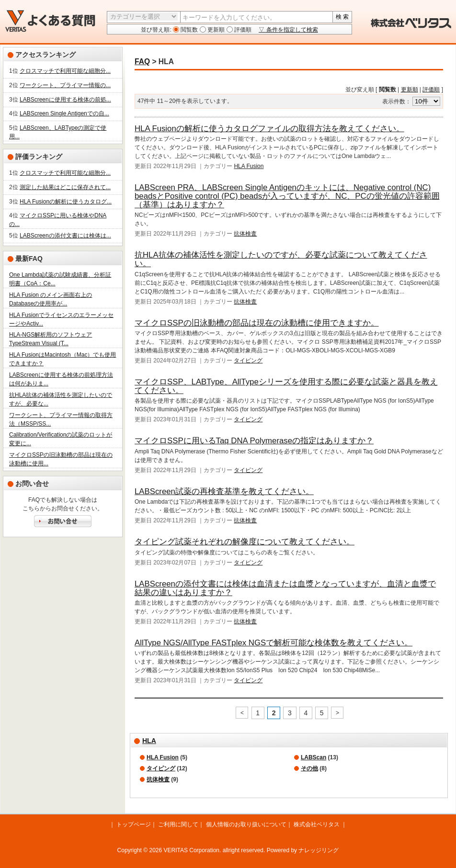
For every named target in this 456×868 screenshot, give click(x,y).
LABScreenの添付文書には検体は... (65, 236)
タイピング (248, 361)
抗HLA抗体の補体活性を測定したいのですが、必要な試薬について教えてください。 (281, 259)
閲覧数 (188, 30)
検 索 (342, 17)
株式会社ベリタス (317, 824)
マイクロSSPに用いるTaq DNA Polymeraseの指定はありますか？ (254, 441)
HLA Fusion (249, 166)
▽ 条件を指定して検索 (288, 30)
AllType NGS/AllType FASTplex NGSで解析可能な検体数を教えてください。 (274, 643)
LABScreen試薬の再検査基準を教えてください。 (224, 491)
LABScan (313, 757)
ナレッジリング (319, 850)
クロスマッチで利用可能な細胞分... (65, 71)
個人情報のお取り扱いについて (246, 824)
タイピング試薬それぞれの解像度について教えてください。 (245, 542)
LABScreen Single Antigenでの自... (64, 113)
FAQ (142, 62)
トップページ (134, 824)
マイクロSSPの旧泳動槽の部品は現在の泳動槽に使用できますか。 (257, 323)
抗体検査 (245, 234)
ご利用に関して (178, 824)
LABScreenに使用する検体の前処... (65, 100)
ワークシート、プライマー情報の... (65, 85)
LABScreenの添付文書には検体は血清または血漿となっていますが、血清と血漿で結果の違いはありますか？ (285, 588)
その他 (309, 768)
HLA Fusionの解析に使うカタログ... (66, 202)
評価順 (242, 30)
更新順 (215, 30)
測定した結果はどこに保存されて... (65, 187)
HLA (149, 741)
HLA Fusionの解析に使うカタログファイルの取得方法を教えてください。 (269, 129)
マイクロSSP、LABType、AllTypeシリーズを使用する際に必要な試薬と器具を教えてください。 (286, 386)
